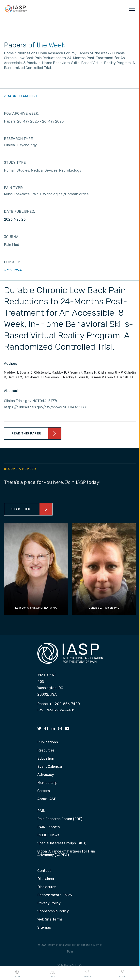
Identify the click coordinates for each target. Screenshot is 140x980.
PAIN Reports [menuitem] (48, 827)
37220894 (13, 270)
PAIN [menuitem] (41, 811)
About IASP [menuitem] (47, 799)
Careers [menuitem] (44, 791)
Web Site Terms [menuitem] (50, 920)
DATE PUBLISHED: (20, 211)
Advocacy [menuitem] (46, 775)
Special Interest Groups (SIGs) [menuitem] (62, 843)
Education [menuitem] (46, 759)
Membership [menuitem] (47, 783)
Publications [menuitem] (48, 742)
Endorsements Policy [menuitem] (55, 895)
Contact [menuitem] (44, 871)
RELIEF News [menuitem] (48, 835)
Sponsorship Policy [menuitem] (53, 911)
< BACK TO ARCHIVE (21, 96)
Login (122, 973)
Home (17, 973)
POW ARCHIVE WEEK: (21, 113)
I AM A (52, 973)
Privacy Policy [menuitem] (49, 903)
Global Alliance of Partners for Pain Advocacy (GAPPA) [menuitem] (66, 853)
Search (87, 973)
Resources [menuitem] (46, 751)
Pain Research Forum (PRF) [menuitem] (60, 819)
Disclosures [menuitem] (47, 887)
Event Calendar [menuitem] (50, 767)
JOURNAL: (13, 237)
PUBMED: (12, 262)
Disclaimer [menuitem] (46, 879)
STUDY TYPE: (15, 162)
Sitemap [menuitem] (44, 928)
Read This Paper (26, 433)
